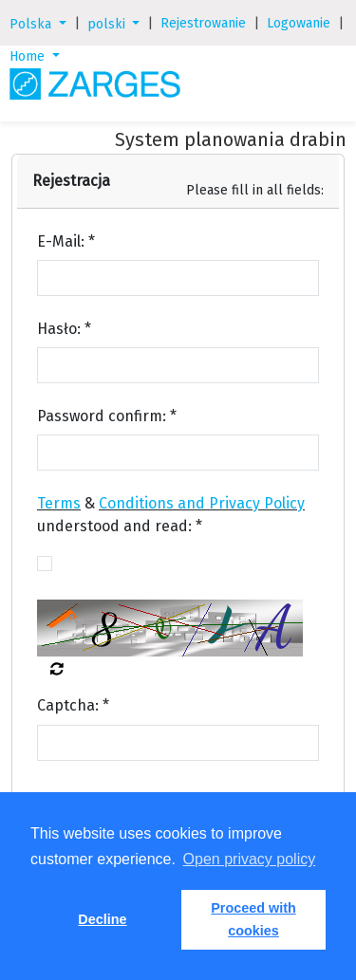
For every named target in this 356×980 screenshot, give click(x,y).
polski (108, 24)
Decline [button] (102, 919)
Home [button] (29, 56)
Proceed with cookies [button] (253, 919)
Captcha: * (73, 705)
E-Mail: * (66, 241)
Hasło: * (64, 329)
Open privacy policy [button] (250, 859)
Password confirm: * (107, 416)
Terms (59, 503)
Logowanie (299, 23)
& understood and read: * (171, 515)
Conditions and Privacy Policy (202, 503)
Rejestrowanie (203, 23)
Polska (32, 24)
